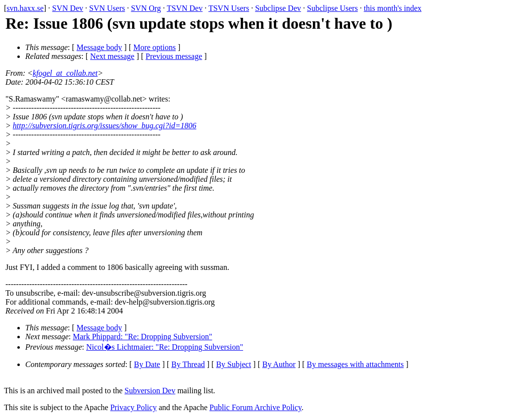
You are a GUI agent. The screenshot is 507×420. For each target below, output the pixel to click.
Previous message (174, 56)
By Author (279, 364)
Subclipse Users (332, 8)
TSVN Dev (185, 8)
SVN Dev (68, 8)
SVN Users (107, 8)
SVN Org (146, 8)
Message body (100, 47)
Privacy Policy (134, 407)
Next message (112, 56)
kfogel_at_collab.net (65, 73)
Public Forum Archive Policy (255, 407)
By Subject (233, 364)
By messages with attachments (355, 364)
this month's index (393, 8)
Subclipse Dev (278, 8)
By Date (147, 364)
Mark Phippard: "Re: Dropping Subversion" (142, 337)
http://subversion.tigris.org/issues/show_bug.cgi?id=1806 (105, 126)
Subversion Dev (150, 391)
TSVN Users (229, 8)
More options (154, 47)
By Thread (188, 364)
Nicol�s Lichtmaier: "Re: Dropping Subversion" (165, 347)
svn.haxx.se (25, 8)
